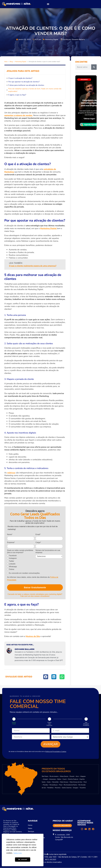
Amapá (45, 779)
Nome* (10, 534)
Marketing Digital (52, 39)
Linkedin (11, 564)
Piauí (61, 785)
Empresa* (11, 542)
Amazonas (53, 779)
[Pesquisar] (94, 67)
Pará (85, 782)
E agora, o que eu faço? (17, 95)
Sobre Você (14, 723)
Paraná (72, 776)
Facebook (12, 556)
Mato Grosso (64, 782)
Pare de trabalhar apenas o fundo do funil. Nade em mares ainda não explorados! (35, 90)
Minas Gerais (64, 776)
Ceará (65, 779)
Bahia (59, 779)
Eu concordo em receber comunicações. (24, 573)
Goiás (49, 782)
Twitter (11, 561)
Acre (77, 776)
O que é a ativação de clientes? (20, 78)
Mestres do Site (33, 636)
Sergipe (76, 788)
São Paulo (45, 776)
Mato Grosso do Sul (76, 782)
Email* (38, 534)
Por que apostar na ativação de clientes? (24, 82)
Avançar (50, 744)
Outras (11, 569)
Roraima (58, 788)
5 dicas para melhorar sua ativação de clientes (26, 85)
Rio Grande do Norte (70, 785)
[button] (48, 4)
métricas (11, 473)
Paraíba (45, 785)
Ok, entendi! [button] (23, 859)
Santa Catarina (67, 788)
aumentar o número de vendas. (18, 115)
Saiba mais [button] (18, 853)
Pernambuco (54, 785)
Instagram (12, 558)
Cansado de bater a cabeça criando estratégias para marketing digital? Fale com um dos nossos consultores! (35, 595)
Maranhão (55, 782)
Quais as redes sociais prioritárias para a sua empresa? (20, 551)
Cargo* (38, 542)
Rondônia (50, 788)
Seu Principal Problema (86, 724)
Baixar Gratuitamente (35, 587)
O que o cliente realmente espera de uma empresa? (33, 266)
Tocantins (83, 788)
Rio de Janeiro (54, 776)
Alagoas (83, 776)
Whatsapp (12, 567)
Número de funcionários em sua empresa (48, 551)
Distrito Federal (73, 779)
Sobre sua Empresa (49, 724)
